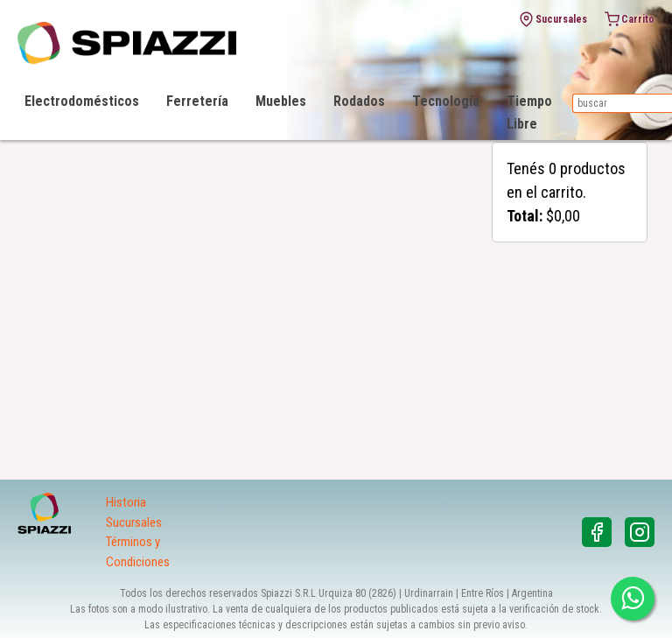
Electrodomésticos (82, 101)
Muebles (281, 101)
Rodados (359, 101)
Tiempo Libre (529, 112)
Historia (126, 502)
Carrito (630, 19)
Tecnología (446, 101)
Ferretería (197, 101)
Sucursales (553, 19)
